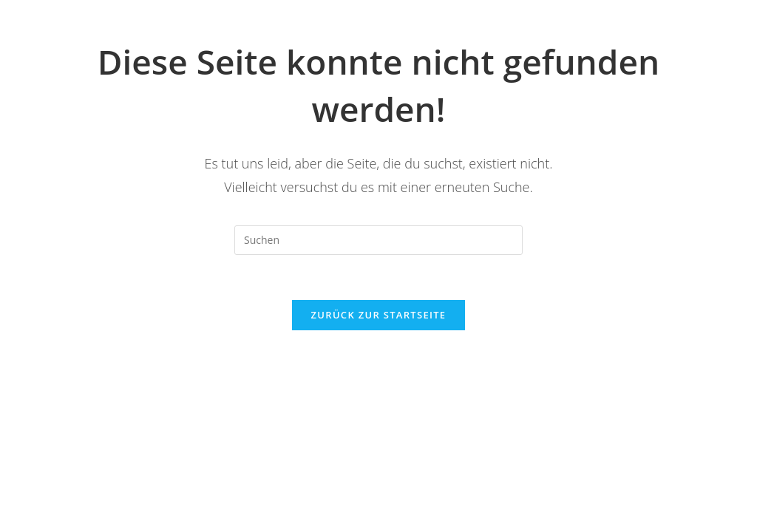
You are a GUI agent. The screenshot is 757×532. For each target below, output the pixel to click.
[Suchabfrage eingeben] (378, 240)
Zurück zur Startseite (379, 315)
